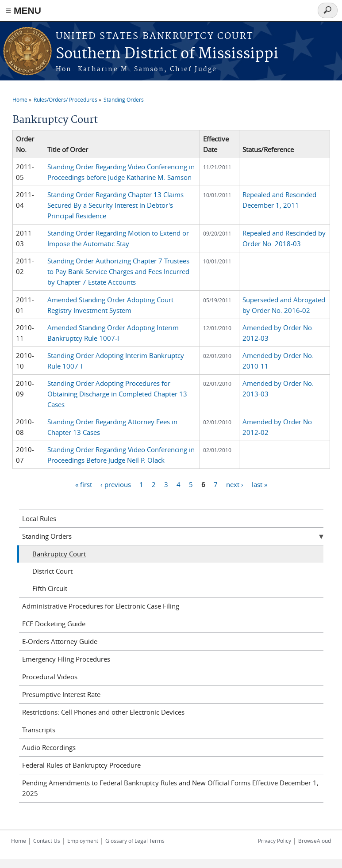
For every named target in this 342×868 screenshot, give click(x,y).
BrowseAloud (315, 841)
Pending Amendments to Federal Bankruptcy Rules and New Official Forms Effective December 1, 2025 (170, 788)
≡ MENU (23, 10)
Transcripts (39, 730)
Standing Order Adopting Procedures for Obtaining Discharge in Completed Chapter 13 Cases (117, 394)
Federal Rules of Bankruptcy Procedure (81, 765)
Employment (83, 841)
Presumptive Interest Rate (61, 694)
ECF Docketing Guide (54, 624)
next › (235, 484)
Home (20, 99)
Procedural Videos (50, 677)
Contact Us (47, 841)
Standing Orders (124, 99)
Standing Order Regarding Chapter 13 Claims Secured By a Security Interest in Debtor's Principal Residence (115, 205)
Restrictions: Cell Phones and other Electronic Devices (103, 712)
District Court (52, 571)
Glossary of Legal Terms (135, 841)
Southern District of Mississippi (167, 54)
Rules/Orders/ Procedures (65, 99)
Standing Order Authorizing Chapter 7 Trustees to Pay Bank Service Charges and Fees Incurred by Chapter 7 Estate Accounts (118, 271)
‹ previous (116, 484)
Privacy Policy (275, 841)
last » (259, 484)
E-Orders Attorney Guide (60, 641)
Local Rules (39, 518)
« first (84, 484)
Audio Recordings (49, 747)
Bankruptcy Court (59, 554)
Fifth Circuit (50, 588)
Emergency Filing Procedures (66, 659)
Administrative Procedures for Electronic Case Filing (101, 606)
